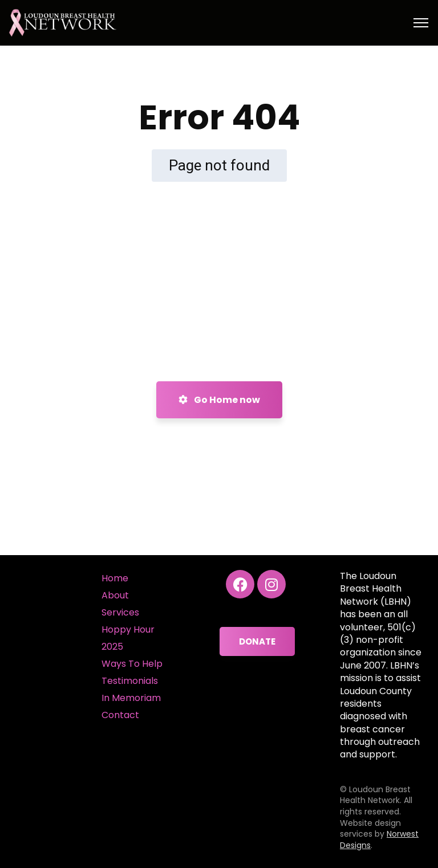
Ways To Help (132, 664)
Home (115, 578)
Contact (120, 715)
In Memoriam (131, 698)
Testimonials (130, 681)
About (115, 595)
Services (120, 612)
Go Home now (219, 400)
